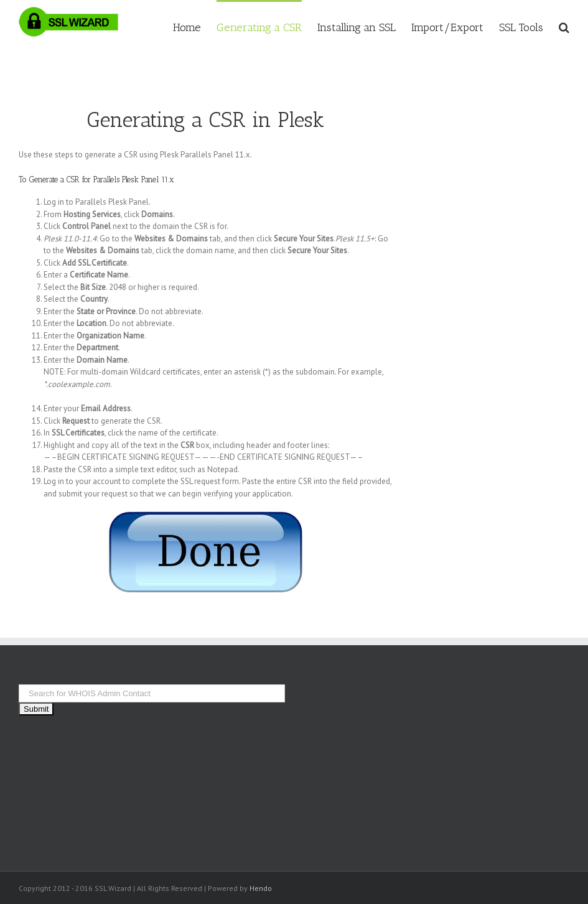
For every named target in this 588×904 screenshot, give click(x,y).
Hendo (261, 888)
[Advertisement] (506, 277)
